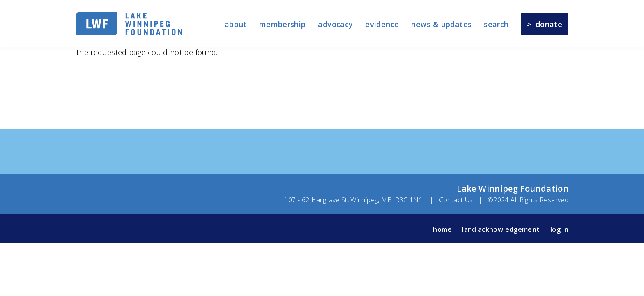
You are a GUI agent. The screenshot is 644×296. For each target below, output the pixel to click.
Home (442, 229)
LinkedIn (151, 229)
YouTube (133, 229)
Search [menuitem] (496, 24)
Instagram (116, 229)
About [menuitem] (236, 24)
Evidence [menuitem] (382, 24)
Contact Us (456, 200)
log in (559, 229)
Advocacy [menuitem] (335, 24)
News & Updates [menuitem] (441, 24)
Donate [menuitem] (549, 24)
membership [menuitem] (283, 24)
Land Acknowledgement (501, 229)
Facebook (81, 229)
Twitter (98, 229)
